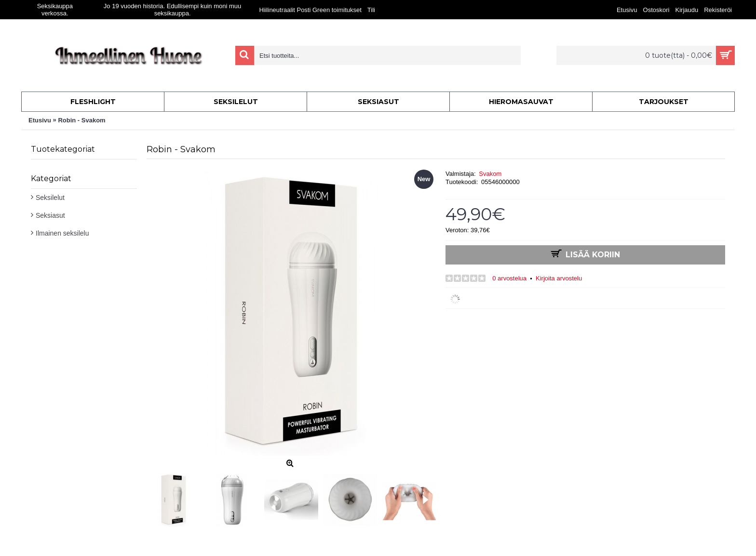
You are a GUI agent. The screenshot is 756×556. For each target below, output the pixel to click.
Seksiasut (50, 215)
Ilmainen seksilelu (62, 233)
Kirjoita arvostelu (559, 278)
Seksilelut (50, 198)
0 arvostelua (509, 278)
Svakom (490, 174)
